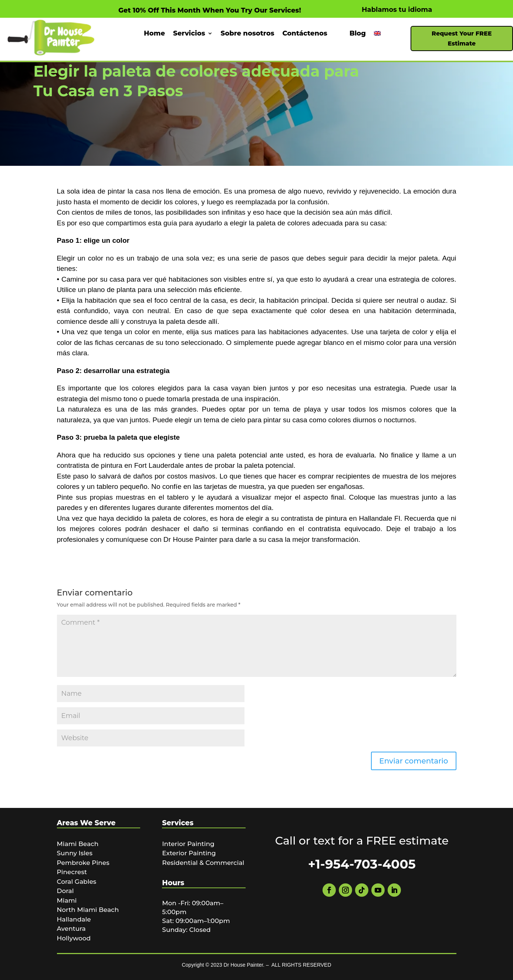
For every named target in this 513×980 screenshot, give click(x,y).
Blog (358, 34)
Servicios (189, 34)
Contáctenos (305, 34)
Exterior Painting (189, 853)
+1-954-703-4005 (362, 864)
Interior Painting (188, 844)
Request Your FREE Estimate (462, 38)
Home (154, 34)
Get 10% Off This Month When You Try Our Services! (210, 10)
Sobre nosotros (248, 34)
